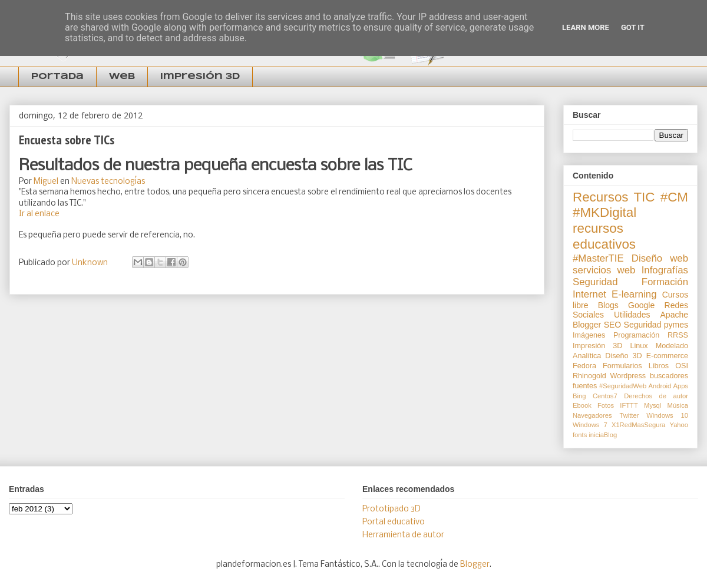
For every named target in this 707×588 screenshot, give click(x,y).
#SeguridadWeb (623, 386)
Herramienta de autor (403, 535)
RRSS (678, 335)
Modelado (672, 346)
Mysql (653, 405)
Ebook (582, 405)
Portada (57, 77)
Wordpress (628, 376)
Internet (589, 294)
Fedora (584, 366)
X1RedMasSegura (638, 425)
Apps (681, 386)
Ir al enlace (39, 214)
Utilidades (632, 315)
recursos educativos (604, 236)
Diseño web (660, 258)
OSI (682, 366)
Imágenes (589, 335)
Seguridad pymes (656, 325)
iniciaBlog (603, 435)
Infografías (665, 270)
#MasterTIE (598, 258)
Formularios (622, 366)
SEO (613, 325)
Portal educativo (394, 522)
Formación (665, 282)
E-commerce (667, 356)
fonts (580, 435)
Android (660, 386)
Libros (659, 366)
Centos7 (605, 396)
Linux (639, 346)
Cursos (675, 295)
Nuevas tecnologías (108, 182)
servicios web (604, 270)
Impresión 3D (200, 77)
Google (641, 305)
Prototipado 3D (392, 509)
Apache (674, 315)
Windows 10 (667, 415)
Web (122, 77)
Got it (633, 27)
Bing (579, 396)
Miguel (46, 182)
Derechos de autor (656, 396)
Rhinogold (589, 376)
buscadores (669, 376)
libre (580, 305)
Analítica (587, 356)
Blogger (587, 325)
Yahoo (679, 425)
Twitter (629, 415)
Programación (636, 335)
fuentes (585, 386)
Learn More (586, 27)
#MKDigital (604, 212)
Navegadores (592, 415)
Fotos (606, 405)
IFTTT (629, 405)
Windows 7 (590, 425)
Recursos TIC (614, 197)
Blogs (608, 305)
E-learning (634, 294)
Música (678, 405)
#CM (674, 197)
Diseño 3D (623, 356)
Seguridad (595, 282)
